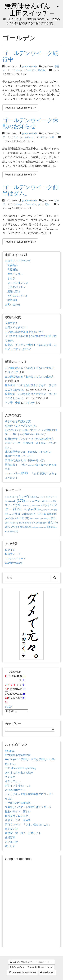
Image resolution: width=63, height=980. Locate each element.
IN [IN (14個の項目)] (7, 497)
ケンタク (10, 777)
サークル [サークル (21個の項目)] (51, 501)
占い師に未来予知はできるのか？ (24, 332)
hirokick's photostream (18, 755)
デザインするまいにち (18, 785)
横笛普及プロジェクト (18, 816)
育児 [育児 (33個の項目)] (19, 527)
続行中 (41, 70)
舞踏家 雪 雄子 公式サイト (23, 833)
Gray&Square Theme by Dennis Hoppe (31, 967)
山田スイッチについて (18, 261)
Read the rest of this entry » (20, 108)
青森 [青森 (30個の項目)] (51, 527)
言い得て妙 (11, 842)
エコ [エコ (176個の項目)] (16, 501)
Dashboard (47, 972)
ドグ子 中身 (13, 403)
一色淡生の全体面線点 (18, 803)
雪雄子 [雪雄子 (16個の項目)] (43, 527)
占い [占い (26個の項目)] (37, 514)
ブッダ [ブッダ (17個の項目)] (43, 510)
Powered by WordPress (22, 973)
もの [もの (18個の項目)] (47, 497)
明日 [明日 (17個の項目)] (33, 519)
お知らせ (29, 137)
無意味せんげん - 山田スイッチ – (32, 10)
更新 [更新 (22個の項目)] (47, 518)
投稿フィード (13, 554)
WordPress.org (14, 563)
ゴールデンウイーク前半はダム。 (30, 190)
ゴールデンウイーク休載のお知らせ (30, 123)
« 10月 (9, 707)
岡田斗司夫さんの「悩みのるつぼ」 (26, 460)
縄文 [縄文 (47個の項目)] (53, 523)
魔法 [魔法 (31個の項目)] (14, 531)
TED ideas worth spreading (20, 768)
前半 (47, 204)
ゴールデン (30, 70)
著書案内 (13, 265)
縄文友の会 (11, 829)
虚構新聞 (10, 838)
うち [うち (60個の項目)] (24, 497)
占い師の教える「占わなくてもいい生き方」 (31, 368)
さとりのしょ (13, 781)
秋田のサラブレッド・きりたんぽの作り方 (29, 439)
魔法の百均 (14, 291)
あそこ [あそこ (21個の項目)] (14, 497)
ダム (40, 204)
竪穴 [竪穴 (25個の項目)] (44, 523)
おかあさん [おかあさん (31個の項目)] (36, 497)
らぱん (9, 798)
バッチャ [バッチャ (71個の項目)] (30, 510)
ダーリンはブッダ (18, 283)
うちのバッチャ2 (17, 296)
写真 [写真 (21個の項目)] (30, 514)
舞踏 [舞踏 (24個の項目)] (28, 527)
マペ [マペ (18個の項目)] (50, 510)
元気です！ (11, 323)
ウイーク (18, 70)
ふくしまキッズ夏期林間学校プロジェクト (29, 794)
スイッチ (13, 372)
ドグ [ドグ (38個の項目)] (45, 505)
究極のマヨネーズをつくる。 (22, 426)
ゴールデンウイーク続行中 (30, 56)
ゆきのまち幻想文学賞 (18, 421)
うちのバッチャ (16, 287)
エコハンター (15, 274)
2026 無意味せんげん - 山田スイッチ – (31, 962)
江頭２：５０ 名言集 (18, 820)
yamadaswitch (29, 66)
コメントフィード (15, 558)
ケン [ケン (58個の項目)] (40, 501)
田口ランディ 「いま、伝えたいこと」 (29, 825)
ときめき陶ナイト (15, 790)
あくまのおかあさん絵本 (19, 772)
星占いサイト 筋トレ (18, 812)
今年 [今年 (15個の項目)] (11, 514)
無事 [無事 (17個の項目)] (28, 523)
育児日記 (13, 270)
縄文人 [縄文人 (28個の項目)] (10, 527)
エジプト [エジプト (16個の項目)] (30, 501)
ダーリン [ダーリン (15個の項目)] (36, 506)
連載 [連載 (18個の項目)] (35, 527)
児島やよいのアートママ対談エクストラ (28, 807)
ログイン (10, 550)
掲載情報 (13, 300)
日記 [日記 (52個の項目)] (24, 518)
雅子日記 (10, 846)
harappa (10, 751)
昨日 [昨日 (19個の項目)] (40, 518)
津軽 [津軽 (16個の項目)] (22, 523)
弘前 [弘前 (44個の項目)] (14, 518)
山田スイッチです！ (17, 327)
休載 (52, 137)
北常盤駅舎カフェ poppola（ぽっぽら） (29, 452)
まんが (11, 278)
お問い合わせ (13, 304)
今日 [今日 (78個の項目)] (20, 514)
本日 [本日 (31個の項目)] (14, 523)
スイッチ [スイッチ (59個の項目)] (13, 505)
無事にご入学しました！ (19, 456)
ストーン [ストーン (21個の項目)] (26, 505)
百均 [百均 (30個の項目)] (36, 523)
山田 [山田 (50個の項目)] (47, 514)
